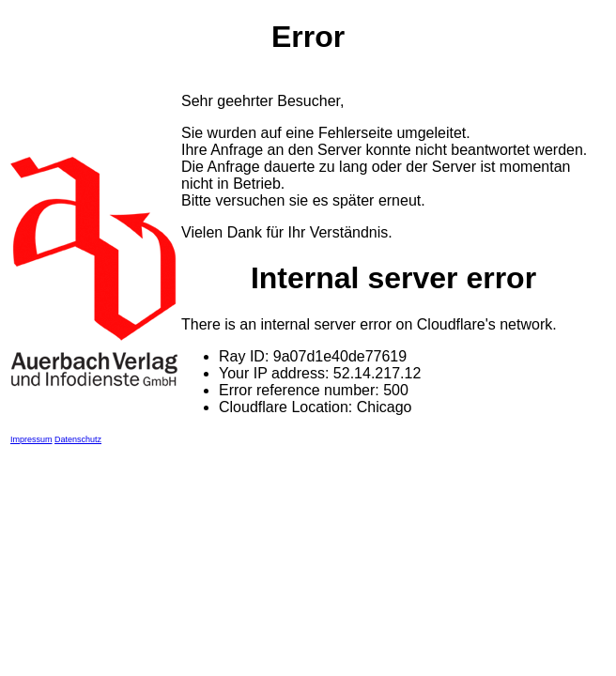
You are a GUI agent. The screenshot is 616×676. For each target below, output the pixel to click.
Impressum (31, 439)
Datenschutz (78, 439)
